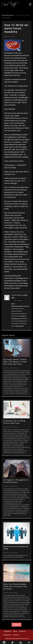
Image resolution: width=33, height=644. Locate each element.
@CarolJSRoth (20, 326)
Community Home (8, 15)
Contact (16, 635)
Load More (16, 625)
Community (7, 631)
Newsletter (7, 635)
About (15, 631)
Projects (22, 631)
